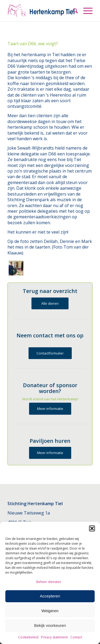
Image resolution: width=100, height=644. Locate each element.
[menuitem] (73, 11)
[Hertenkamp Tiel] (41, 11)
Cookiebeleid (28, 637)
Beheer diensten (49, 582)
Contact (76, 637)
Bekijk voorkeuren (50, 625)
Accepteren (50, 596)
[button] (92, 528)
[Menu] (85, 11)
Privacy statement (54, 637)
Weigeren (50, 611)
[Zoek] (73, 11)
